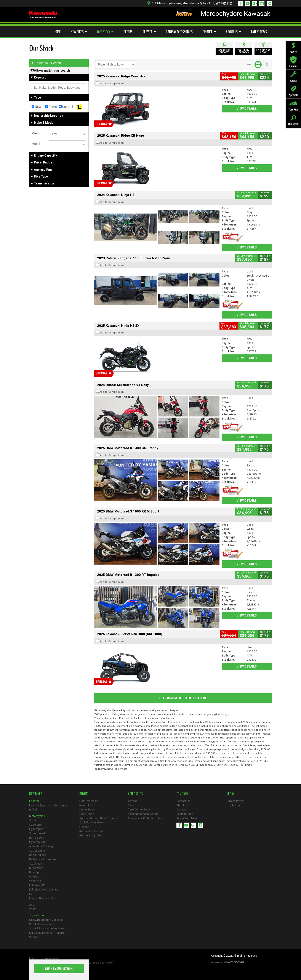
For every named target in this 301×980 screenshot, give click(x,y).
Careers (181, 809)
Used (64, 107)
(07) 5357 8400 (224, 4)
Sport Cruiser (37, 855)
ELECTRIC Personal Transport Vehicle (48, 935)
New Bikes (79, 32)
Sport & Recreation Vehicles (47, 928)
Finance (209, 32)
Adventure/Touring (41, 846)
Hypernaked (37, 842)
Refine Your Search (46, 63)
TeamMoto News (187, 818)
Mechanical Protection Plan (145, 818)
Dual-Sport (36, 872)
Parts (131, 805)
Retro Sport (36, 838)
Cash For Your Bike (91, 822)
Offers (128, 32)
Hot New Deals (89, 801)
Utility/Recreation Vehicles (46, 920)
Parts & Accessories (179, 32)
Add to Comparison (112, 83)
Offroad (34, 877)
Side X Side (37, 915)
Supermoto (36, 868)
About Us (234, 32)
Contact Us (183, 801)
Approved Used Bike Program (98, 818)
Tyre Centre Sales (139, 809)
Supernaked (37, 833)
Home (57, 32)
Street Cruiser (38, 851)
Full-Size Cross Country (44, 890)
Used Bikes (87, 814)
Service (149, 32)
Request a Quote (90, 835)
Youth (33, 909)
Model (36, 144)
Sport (33, 820)
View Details (247, 109)
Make (35, 133)
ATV (32, 905)
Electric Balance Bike (42, 898)
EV (31, 894)
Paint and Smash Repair (143, 814)
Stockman (36, 864)
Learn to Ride (185, 814)
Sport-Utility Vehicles (42, 924)
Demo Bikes (87, 809)
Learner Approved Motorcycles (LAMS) (49, 807)
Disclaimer (233, 805)
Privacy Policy (235, 801)
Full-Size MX (37, 885)
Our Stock (105, 32)
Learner (34, 801)
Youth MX (35, 881)
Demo (51, 107)
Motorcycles (37, 816)
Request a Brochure (92, 831)
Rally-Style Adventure (42, 859)
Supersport (36, 825)
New (36, 107)
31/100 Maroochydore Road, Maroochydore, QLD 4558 (179, 3)
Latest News (259, 32)
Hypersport (36, 829)
